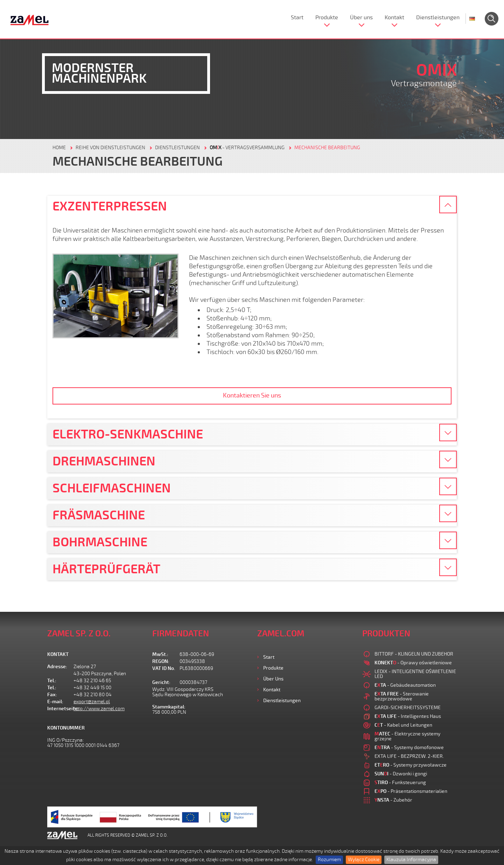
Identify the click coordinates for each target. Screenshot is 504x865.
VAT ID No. (164, 668)
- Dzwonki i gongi (401, 774)
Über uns (361, 18)
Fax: (52, 695)
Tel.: (52, 681)
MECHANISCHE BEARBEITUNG (327, 148)
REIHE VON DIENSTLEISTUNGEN (110, 148)
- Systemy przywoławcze (411, 765)
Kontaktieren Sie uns (252, 395)
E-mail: (55, 702)
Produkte (327, 18)
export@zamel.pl (92, 702)
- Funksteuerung (400, 783)
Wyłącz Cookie (364, 860)
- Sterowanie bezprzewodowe (402, 696)
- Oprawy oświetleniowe (413, 663)
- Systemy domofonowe (409, 748)
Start (297, 18)
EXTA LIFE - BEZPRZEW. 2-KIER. (409, 756)
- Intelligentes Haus (408, 716)
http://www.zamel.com (99, 709)
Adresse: (57, 667)
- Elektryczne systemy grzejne (407, 736)
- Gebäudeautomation (405, 685)
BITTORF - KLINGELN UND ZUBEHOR (414, 654)
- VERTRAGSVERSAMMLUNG (247, 148)
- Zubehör (393, 800)
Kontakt (394, 18)
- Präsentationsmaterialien (411, 791)
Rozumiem (329, 860)
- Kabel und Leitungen (403, 725)
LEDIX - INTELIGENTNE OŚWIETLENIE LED (415, 674)
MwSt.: (160, 654)
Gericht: (161, 682)
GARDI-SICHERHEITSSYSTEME (408, 708)
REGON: (161, 661)
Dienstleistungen (438, 18)
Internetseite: (60, 709)
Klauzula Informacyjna (411, 860)
